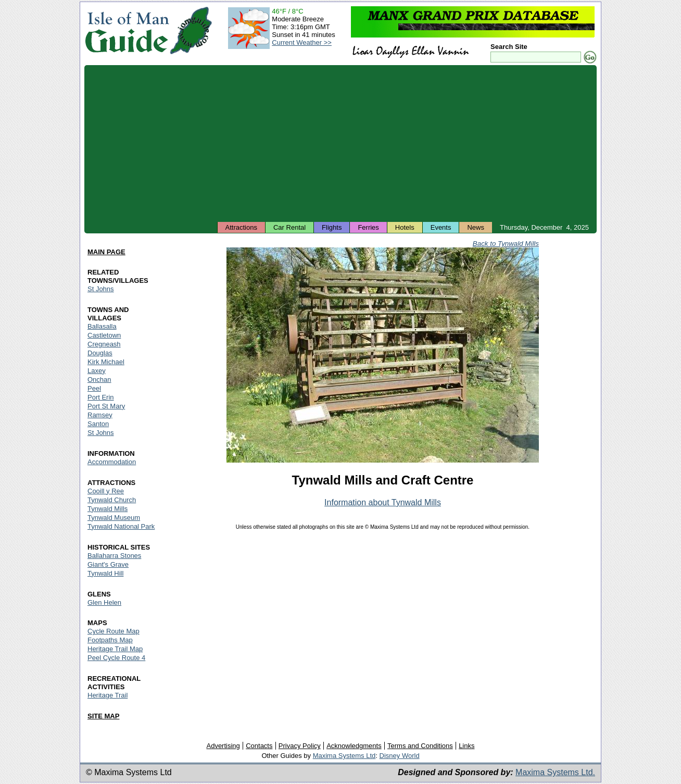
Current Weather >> (302, 42)
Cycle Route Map (114, 631)
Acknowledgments (354, 746)
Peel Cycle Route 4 (116, 658)
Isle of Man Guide (127, 30)
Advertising (223, 746)
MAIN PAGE (106, 252)
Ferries (368, 227)
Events (441, 227)
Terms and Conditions (420, 746)
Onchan (99, 379)
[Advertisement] (340, 143)
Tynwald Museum (114, 518)
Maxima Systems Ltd (344, 756)
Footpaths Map (110, 640)
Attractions (241, 227)
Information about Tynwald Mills (383, 502)
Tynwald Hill (105, 573)
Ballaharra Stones (114, 556)
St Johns (101, 289)
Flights (332, 227)
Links (466, 746)
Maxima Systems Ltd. (555, 772)
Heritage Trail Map (115, 649)
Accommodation (112, 462)
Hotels (405, 227)
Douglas (100, 353)
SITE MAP (103, 716)
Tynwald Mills (108, 509)
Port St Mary (106, 406)
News (476, 227)
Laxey (97, 371)
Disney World (400, 756)
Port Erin (101, 397)
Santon (98, 424)
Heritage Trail (108, 695)
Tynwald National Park (121, 526)
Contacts (259, 746)
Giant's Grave (108, 564)
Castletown (104, 335)
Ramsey (100, 415)
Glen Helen (104, 602)
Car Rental (289, 227)
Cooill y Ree (106, 491)
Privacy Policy (300, 746)
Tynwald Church (112, 500)
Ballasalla (102, 326)
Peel (94, 388)
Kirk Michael (106, 362)
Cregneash (104, 344)
